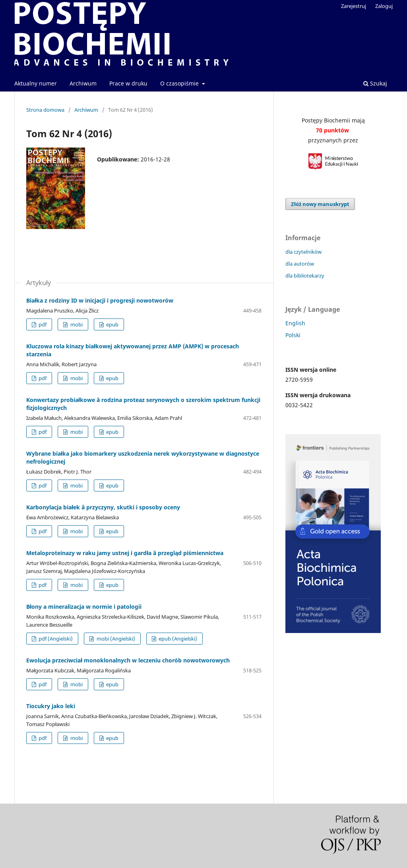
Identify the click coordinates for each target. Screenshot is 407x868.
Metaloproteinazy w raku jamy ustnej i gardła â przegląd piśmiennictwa (125, 553)
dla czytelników (303, 252)
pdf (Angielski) (55, 639)
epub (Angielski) (177, 639)
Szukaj (375, 83)
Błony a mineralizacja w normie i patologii (84, 607)
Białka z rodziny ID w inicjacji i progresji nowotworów (100, 300)
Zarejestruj (354, 6)
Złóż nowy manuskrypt (320, 204)
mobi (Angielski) (115, 639)
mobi (76, 324)
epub (112, 324)
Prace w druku (128, 83)
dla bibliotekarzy (305, 276)
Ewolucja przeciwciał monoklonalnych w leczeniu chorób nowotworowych (128, 660)
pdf (42, 324)
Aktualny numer (36, 83)
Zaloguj (384, 6)
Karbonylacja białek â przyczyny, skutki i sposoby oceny (103, 507)
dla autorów (300, 264)
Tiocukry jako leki (51, 706)
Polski (293, 335)
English (295, 323)
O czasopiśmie (180, 83)
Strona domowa (45, 110)
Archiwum (83, 83)
